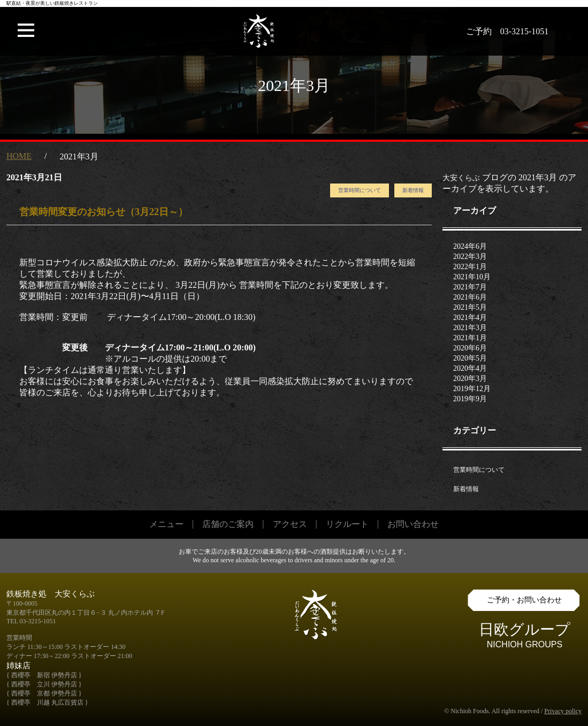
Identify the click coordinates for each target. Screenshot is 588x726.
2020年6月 (470, 348)
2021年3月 (470, 328)
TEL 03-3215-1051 (31, 621)
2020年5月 (470, 358)
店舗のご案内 (228, 524)
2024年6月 (470, 246)
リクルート (347, 524)
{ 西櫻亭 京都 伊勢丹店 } (44, 693)
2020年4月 (470, 368)
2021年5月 (470, 307)
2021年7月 (470, 287)
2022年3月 (470, 257)
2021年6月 (470, 297)
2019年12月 (472, 389)
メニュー (166, 524)
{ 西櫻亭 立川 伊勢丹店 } (44, 684)
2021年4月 (470, 318)
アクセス (290, 524)
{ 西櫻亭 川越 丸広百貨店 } (47, 702)
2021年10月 (472, 277)
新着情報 (413, 190)
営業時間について (360, 190)
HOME (19, 156)
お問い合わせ (413, 524)
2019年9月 (470, 399)
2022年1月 (470, 267)
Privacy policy (563, 711)
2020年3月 (470, 379)
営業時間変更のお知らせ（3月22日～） (104, 212)
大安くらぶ (461, 178)
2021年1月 (470, 338)
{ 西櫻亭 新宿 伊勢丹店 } (44, 675)
